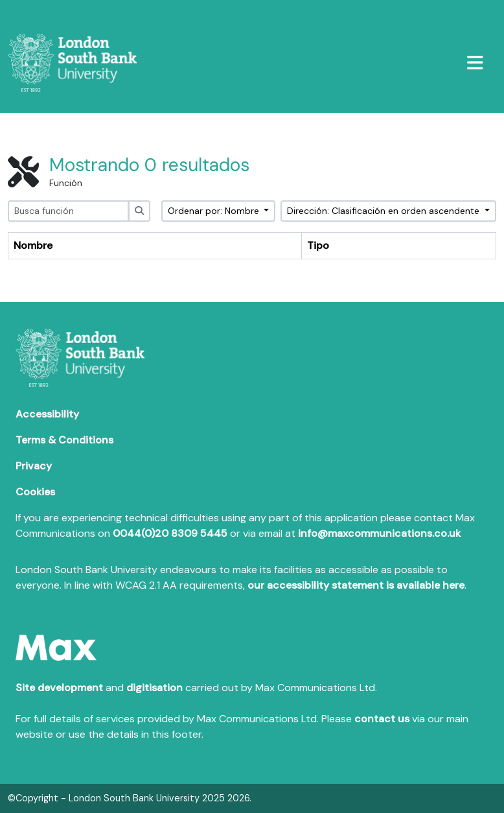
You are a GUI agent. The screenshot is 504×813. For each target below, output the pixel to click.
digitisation (155, 688)
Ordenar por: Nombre (215, 211)
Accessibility (47, 414)
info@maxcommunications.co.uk (379, 533)
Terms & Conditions (64, 440)
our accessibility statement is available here (356, 585)
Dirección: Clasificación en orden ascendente (384, 211)
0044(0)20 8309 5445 (170, 533)
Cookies (35, 492)
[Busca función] (68, 211)
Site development (59, 688)
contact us (382, 719)
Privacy (34, 466)
